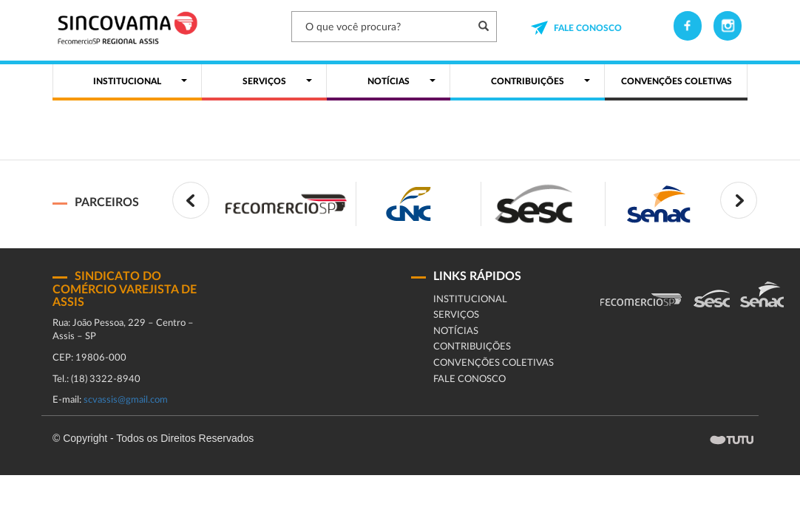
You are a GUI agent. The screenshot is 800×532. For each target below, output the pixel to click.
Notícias (456, 331)
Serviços (456, 315)
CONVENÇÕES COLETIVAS (494, 363)
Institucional (470, 300)
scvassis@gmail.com (126, 400)
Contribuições (472, 347)
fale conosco (470, 379)
